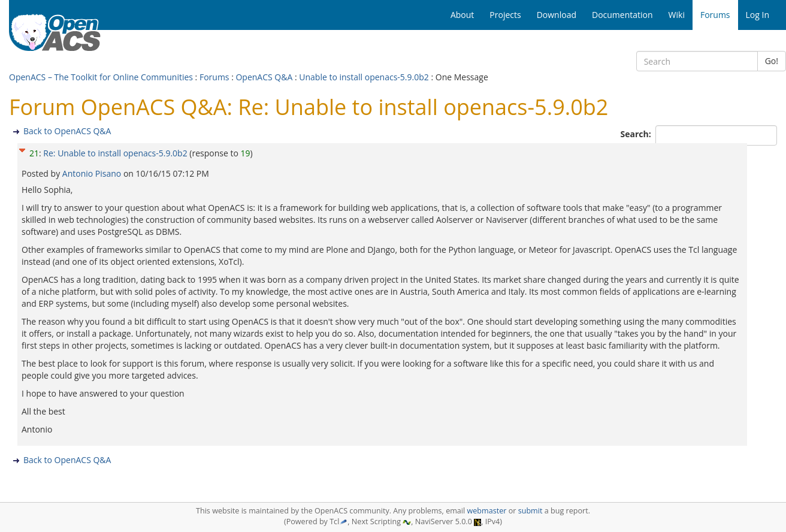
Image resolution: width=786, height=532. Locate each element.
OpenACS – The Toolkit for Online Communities (101, 77)
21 (34, 153)
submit (530, 511)
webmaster (486, 511)
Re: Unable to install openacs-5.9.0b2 (115, 153)
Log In (758, 15)
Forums (214, 77)
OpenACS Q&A (264, 77)
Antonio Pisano (93, 173)
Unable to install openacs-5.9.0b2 (365, 77)
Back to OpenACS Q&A (67, 131)
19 (246, 153)
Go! (772, 61)
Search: (637, 134)
